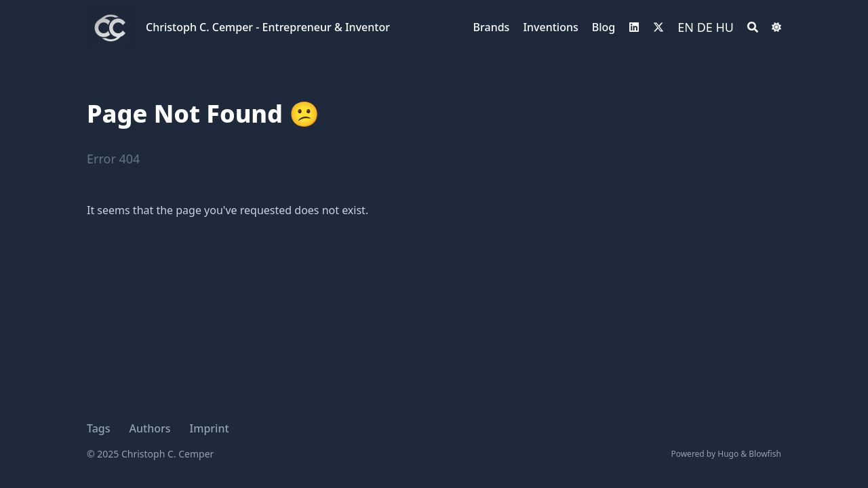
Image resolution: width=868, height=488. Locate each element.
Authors (150, 428)
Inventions (550, 27)
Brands (492, 27)
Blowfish (765, 454)
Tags (99, 428)
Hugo (728, 454)
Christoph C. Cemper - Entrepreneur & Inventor (268, 27)
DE (705, 27)
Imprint (210, 428)
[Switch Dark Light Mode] (776, 27)
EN (686, 27)
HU (725, 27)
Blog (604, 27)
